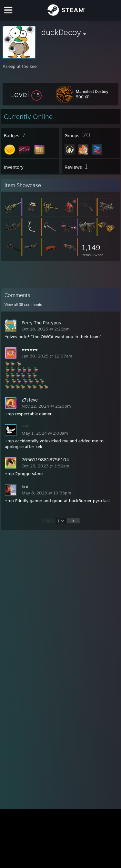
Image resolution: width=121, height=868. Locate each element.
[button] (26, 94)
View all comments (23, 305)
